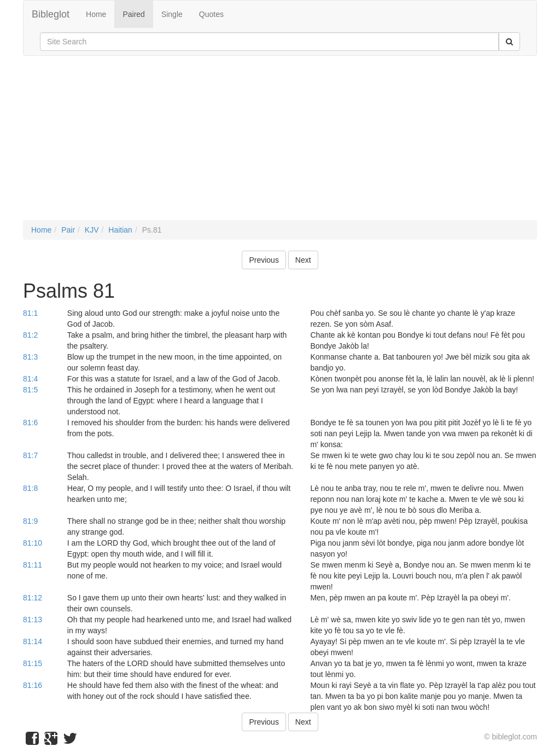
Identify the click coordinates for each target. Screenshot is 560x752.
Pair (68, 230)
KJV (92, 230)
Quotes (211, 14)
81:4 (30, 379)
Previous (264, 260)
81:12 (33, 598)
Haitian (120, 230)
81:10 (33, 543)
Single (172, 14)
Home (96, 14)
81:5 (30, 390)
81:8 (30, 488)
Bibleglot (51, 14)
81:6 (30, 423)
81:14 (33, 641)
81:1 (30, 313)
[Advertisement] (280, 143)
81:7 (30, 455)
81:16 (33, 685)
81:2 (30, 335)
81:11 (33, 565)
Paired (133, 14)
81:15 (33, 663)
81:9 (30, 521)
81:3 (30, 357)
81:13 (33, 620)
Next (303, 260)
